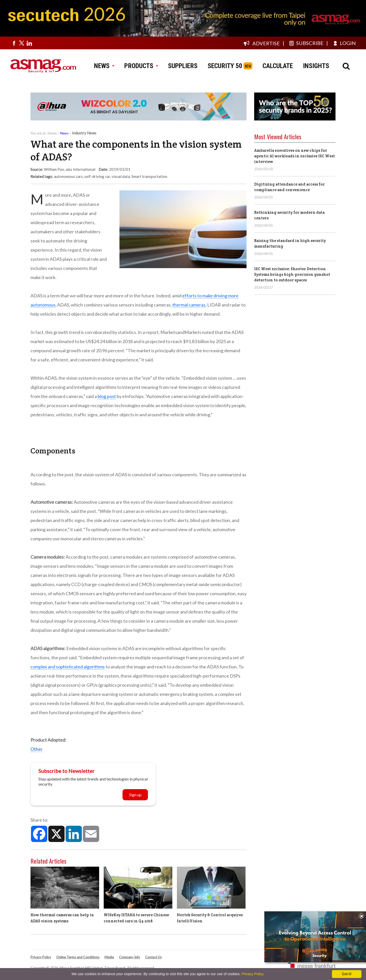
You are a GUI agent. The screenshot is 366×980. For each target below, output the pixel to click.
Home (52, 133)
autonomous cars (68, 176)
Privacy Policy (41, 957)
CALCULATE (278, 66)
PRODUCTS (141, 66)
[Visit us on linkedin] (29, 43)
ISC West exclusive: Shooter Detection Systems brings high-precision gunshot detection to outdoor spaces (292, 274)
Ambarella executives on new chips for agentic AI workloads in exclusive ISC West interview (295, 156)
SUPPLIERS (183, 66)
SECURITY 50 (225, 66)
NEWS (104, 66)
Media (109, 957)
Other (37, 749)
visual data (121, 176)
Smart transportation (149, 176)
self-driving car (97, 176)
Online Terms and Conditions (78, 957)
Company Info (129, 957)
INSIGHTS (316, 66)
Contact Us (153, 957)
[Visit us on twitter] (22, 43)
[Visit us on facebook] (14, 43)
